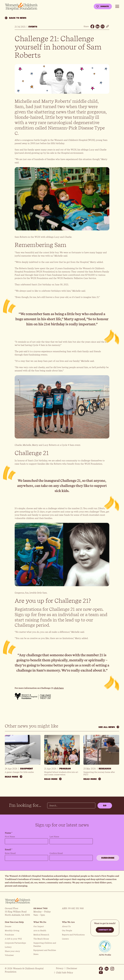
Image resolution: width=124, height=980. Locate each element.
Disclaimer (72, 968)
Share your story (12, 951)
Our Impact (39, 926)
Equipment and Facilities (45, 950)
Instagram (112, 969)
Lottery (8, 947)
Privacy (60, 968)
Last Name (54, 837)
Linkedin (107, 969)
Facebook (101, 969)
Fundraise (9, 935)
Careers (65, 939)
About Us (66, 926)
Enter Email (10, 853)
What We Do (40, 922)
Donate (105, 6)
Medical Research (41, 935)
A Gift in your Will (13, 939)
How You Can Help (14, 922)
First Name (10, 837)
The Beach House (41, 939)
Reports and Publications (73, 935)
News (36, 954)
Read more (14, 777)
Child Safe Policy (64, 973)
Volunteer (9, 955)
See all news (109, 727)
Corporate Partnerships (15, 943)
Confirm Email (56, 853)
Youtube (101, 973)
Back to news (16, 18)
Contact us (105, 930)
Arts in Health (40, 931)
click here (59, 688)
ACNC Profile (105, 955)
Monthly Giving (12, 931)
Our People (67, 931)
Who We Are (68, 922)
